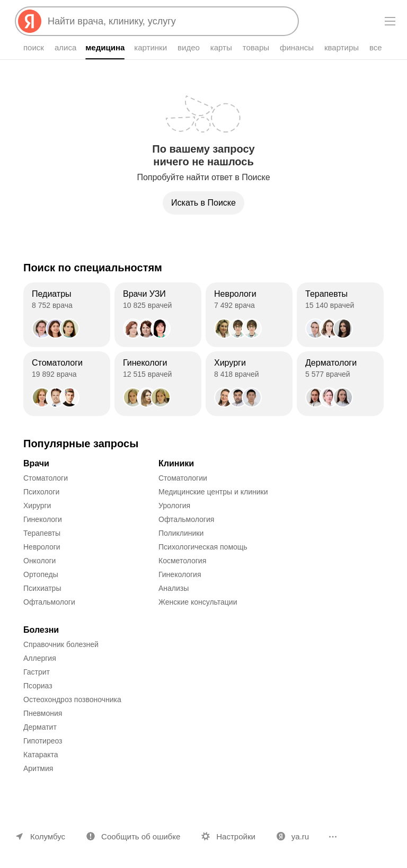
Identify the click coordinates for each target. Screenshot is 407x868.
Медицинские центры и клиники (213, 492)
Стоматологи (46, 478)
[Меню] (390, 21)
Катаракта (41, 755)
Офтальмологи (49, 602)
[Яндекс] (30, 21)
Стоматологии (183, 478)
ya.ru (300, 836)
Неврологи (42, 547)
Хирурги (37, 506)
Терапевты (42, 533)
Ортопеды (41, 574)
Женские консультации (198, 602)
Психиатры (42, 588)
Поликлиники (181, 533)
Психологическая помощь (203, 547)
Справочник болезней (61, 644)
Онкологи (39, 561)
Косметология (182, 561)
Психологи (41, 492)
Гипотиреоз (43, 741)
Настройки (236, 836)
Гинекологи (43, 519)
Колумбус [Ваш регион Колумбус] (48, 836)
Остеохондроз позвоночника (72, 699)
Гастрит (37, 672)
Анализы (174, 588)
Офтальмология (186, 519)
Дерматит (40, 727)
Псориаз (38, 686)
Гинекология (180, 574)
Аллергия (40, 658)
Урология (174, 506)
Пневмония (43, 713)
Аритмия (38, 768)
